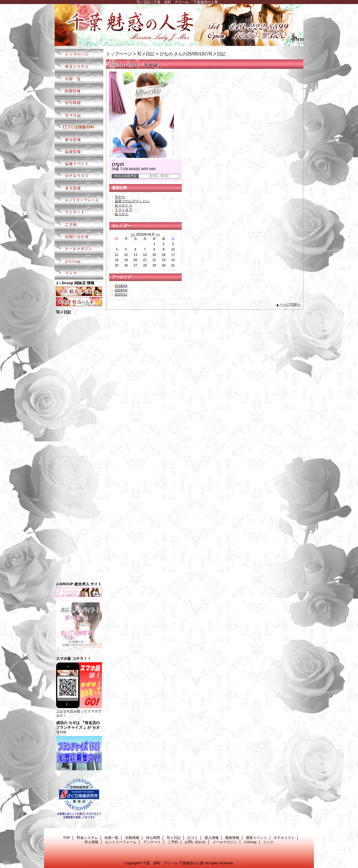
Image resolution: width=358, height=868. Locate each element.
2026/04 (121, 286)
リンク (79, 273)
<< (133, 234)
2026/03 (121, 290)
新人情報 (79, 140)
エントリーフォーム (79, 200)
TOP (79, 55)
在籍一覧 (79, 79)
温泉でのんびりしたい (132, 201)
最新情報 (79, 152)
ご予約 (79, 225)
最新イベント (79, 164)
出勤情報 (79, 91)
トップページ (119, 54)
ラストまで (123, 210)
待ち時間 (79, 103)
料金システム (79, 67)
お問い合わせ (79, 237)
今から (120, 197)
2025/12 (121, 294)
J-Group (79, 261)
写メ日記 (79, 115)
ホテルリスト (79, 176)
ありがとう (123, 205)
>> (158, 234)
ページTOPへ (290, 304)
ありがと (122, 214)
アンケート (79, 213)
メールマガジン (79, 249)
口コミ (79, 128)
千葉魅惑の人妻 (179, 25)
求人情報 (79, 188)
